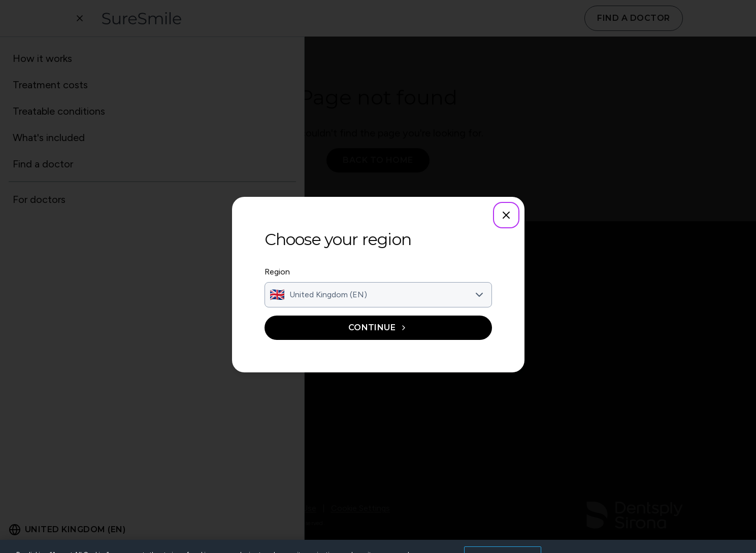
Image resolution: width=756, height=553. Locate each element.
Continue (378, 327)
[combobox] (378, 295)
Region (277, 272)
